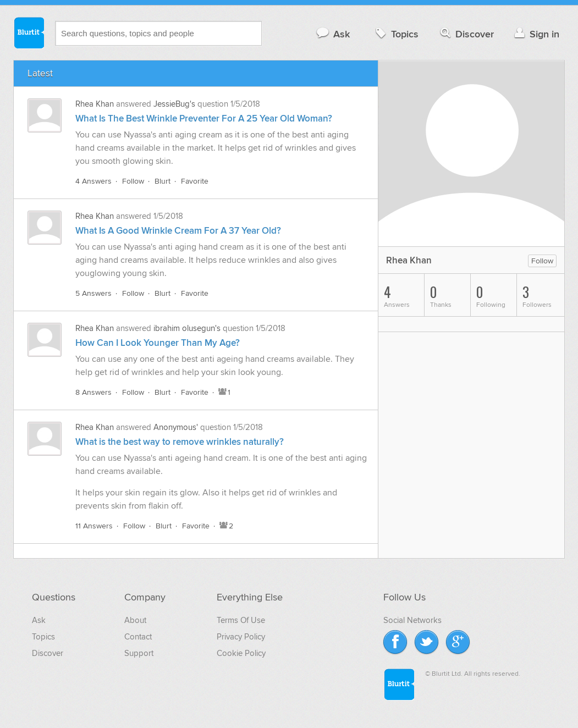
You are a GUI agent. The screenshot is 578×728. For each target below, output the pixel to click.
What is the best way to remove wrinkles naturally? (180, 442)
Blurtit (29, 32)
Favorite (195, 181)
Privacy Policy (241, 637)
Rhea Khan (95, 104)
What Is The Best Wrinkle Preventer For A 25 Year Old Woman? (204, 119)
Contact (138, 637)
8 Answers (93, 392)
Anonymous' (176, 427)
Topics (396, 34)
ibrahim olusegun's (187, 328)
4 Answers (93, 181)
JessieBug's (174, 104)
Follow (133, 181)
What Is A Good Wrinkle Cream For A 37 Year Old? (178, 231)
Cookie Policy (241, 653)
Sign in (535, 34)
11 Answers (94, 526)
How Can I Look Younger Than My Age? (158, 343)
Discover (466, 34)
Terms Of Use (241, 620)
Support (139, 653)
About (135, 620)
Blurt (163, 181)
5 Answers (93, 293)
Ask (332, 34)
